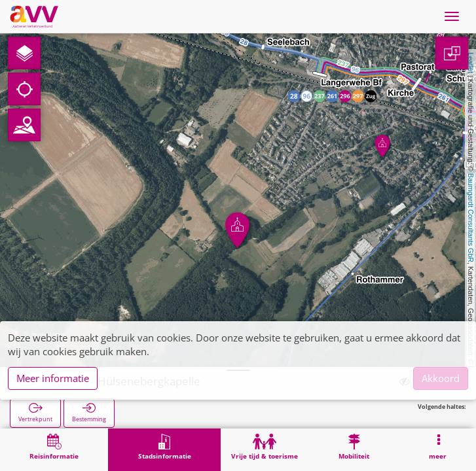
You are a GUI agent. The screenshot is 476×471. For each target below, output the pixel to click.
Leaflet (471, 63)
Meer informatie (53, 378)
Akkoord (441, 378)
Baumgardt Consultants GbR (471, 218)
